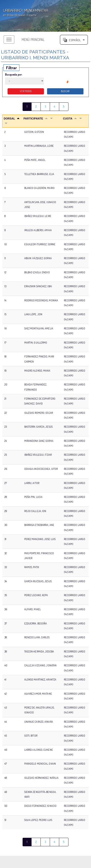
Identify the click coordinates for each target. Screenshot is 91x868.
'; (45, 16)
